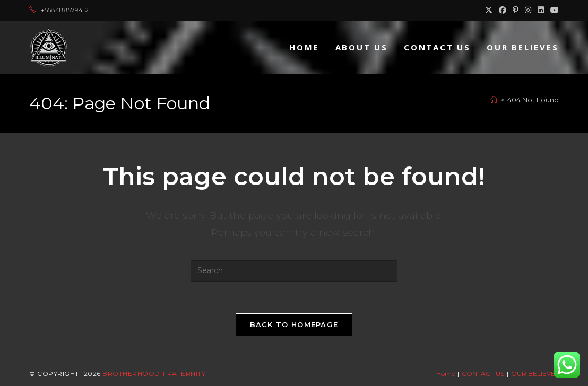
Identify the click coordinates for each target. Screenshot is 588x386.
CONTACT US (483, 374)
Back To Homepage (294, 324)
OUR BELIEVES (535, 374)
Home (446, 374)
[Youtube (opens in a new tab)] (553, 10)
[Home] (494, 100)
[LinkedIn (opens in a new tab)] (541, 10)
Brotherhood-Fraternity (154, 374)
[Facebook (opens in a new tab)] (503, 10)
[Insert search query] (294, 271)
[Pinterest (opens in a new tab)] (516, 10)
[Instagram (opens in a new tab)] (528, 10)
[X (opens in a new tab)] (489, 10)
